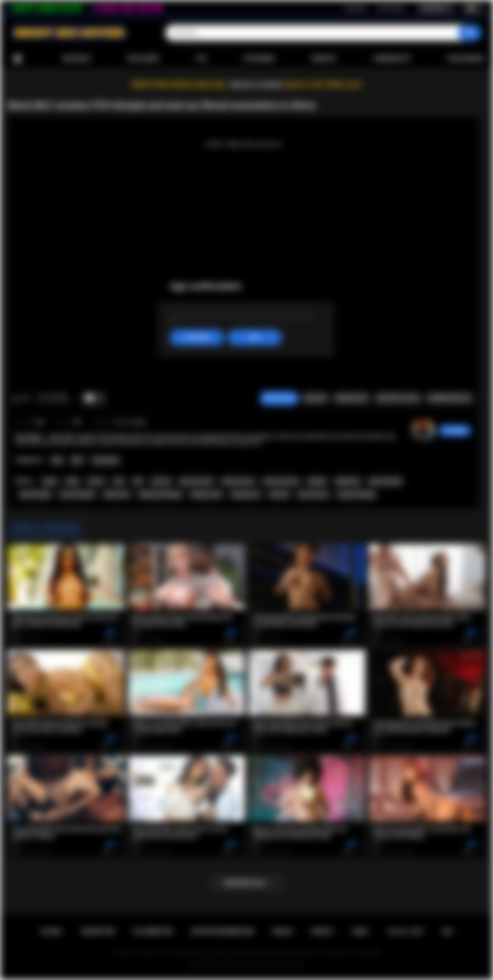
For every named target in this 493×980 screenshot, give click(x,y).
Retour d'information (223, 931)
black (72, 481)
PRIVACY (323, 931)
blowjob (317, 481)
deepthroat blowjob (160, 494)
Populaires (143, 59)
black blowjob (35, 494)
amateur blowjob (356, 494)
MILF (77, 460)
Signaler (315, 398)
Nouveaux (76, 59)
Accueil (17, 59)
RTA (448, 931)
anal (119, 481)
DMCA (361, 931)
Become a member (257, 85)
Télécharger (465, 59)
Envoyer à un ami (398, 398)
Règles (282, 931)
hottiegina (455, 431)
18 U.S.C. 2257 (405, 931)
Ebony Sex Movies (231, 965)
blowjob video (206, 494)
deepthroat (348, 481)
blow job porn (313, 494)
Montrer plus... (247, 883)
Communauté (392, 59)
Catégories (259, 59)
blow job (279, 494)
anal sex (161, 481)
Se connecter (391, 8)
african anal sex (281, 481)
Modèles (324, 59)
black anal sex (238, 481)
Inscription (355, 8)
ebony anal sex (196, 481)
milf (138, 481)
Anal (57, 460)
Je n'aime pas (26, 399)
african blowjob (77, 494)
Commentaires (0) (449, 398)
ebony (50, 481)
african (96, 481)
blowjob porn (246, 494)
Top (201, 59)
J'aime (16, 399)
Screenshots (351, 398)
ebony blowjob (386, 481)
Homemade (106, 460)
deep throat (117, 494)
